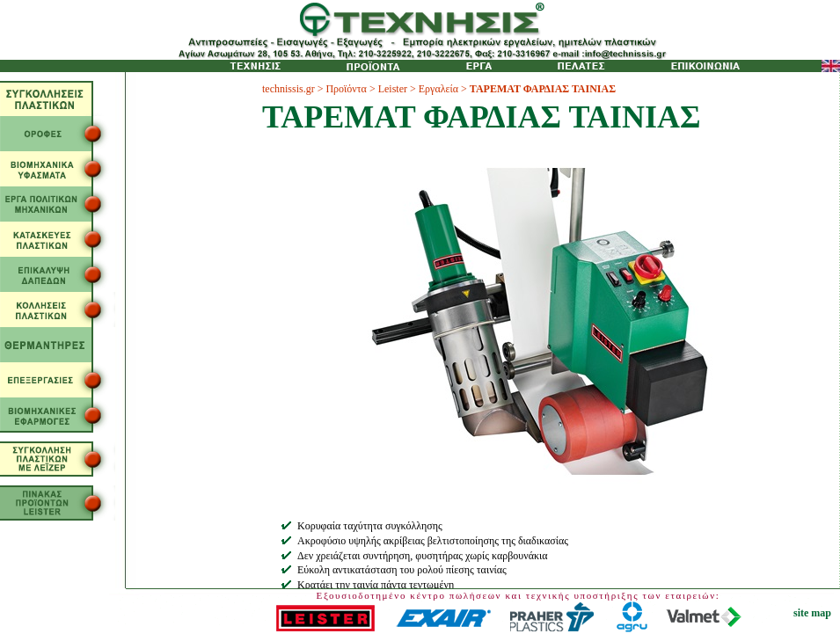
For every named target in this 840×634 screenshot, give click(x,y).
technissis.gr (289, 89)
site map (812, 613)
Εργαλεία (438, 89)
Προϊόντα (346, 89)
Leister (393, 89)
